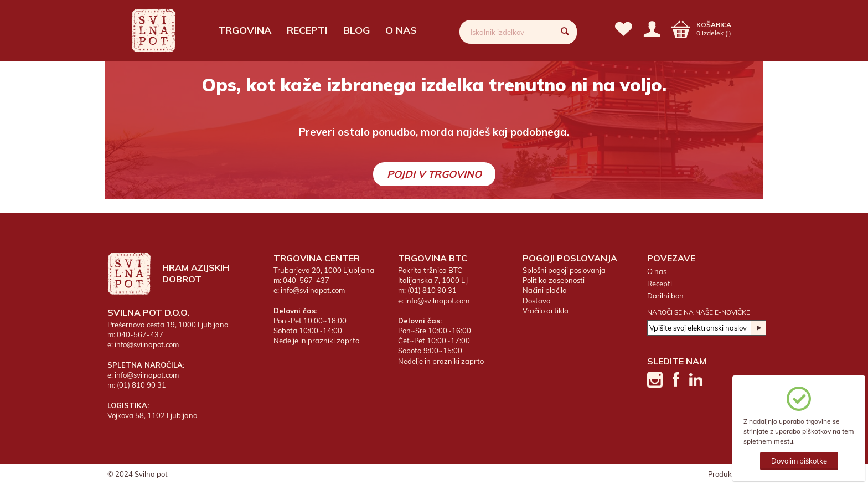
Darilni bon (665, 296)
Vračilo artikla (546, 311)
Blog (356, 30)
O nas (401, 30)
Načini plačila (545, 290)
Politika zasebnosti (554, 280)
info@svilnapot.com (147, 344)
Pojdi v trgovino (434, 174)
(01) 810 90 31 (141, 385)
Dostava (537, 301)
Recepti (307, 30)
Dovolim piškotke (799, 461)
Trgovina (245, 30)
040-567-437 (140, 334)
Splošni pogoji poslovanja (564, 270)
